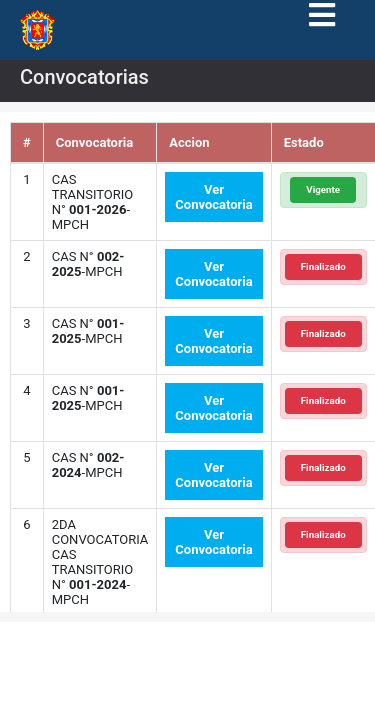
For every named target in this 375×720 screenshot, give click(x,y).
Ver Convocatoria (213, 197)
